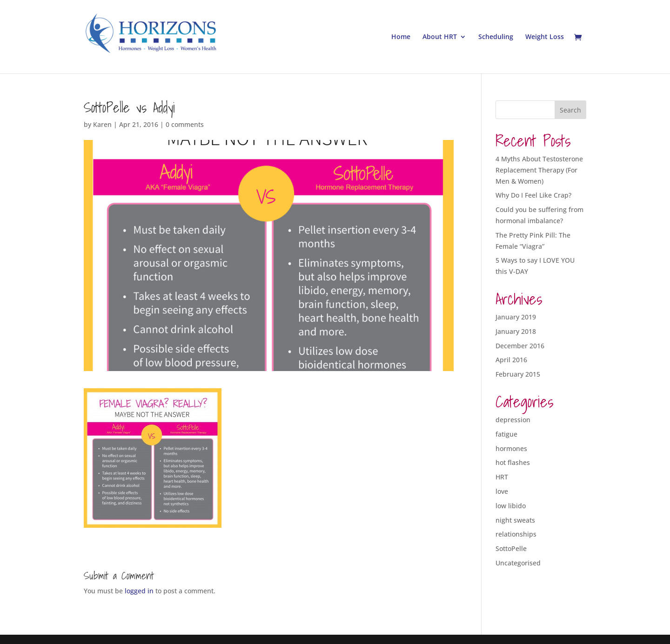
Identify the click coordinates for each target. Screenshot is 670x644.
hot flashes (513, 462)
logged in (139, 591)
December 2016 (520, 346)
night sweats (515, 520)
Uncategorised (518, 563)
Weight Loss (545, 37)
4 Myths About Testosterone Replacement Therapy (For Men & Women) (539, 170)
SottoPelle (511, 548)
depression (513, 420)
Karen (102, 124)
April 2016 (511, 360)
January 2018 (516, 331)
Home (401, 37)
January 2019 (516, 317)
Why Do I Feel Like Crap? (533, 195)
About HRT (440, 37)
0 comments (185, 124)
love (502, 491)
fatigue (506, 434)
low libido (511, 506)
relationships (516, 534)
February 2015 (518, 374)
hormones (511, 448)
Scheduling (496, 37)
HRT (502, 477)
